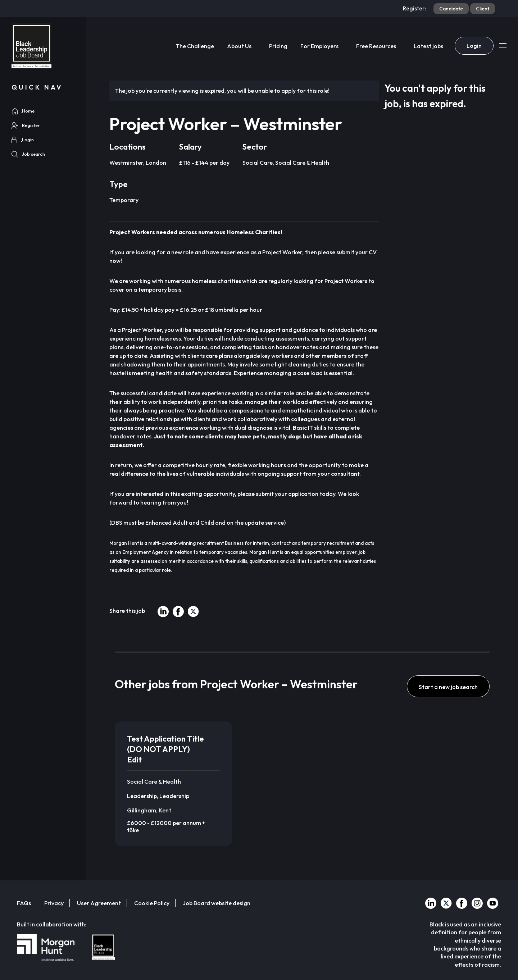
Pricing (278, 46)
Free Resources (376, 46)
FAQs (24, 903)
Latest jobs (428, 46)
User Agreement (99, 903)
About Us (239, 46)
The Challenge (195, 46)
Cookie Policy (152, 903)
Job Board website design (217, 903)
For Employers (319, 46)
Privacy (54, 903)
